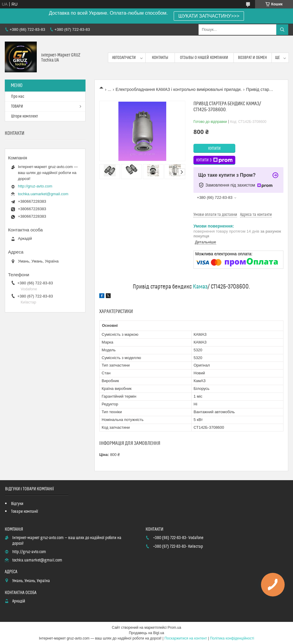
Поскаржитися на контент (186, 638)
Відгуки (17, 504)
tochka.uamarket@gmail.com (43, 194)
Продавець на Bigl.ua (146, 633)
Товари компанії (25, 512)
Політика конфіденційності (232, 638)
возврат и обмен (252, 58)
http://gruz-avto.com (35, 186)
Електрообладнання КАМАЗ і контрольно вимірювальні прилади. (179, 89)
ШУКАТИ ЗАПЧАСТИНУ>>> (209, 16)
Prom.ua (174, 628)
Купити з (214, 160)
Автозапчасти (124, 58)
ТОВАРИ (17, 106)
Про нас (18, 97)
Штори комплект (25, 116)
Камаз (200, 287)
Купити (214, 149)
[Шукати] (282, 30)
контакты (160, 58)
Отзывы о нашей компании (204, 58)
